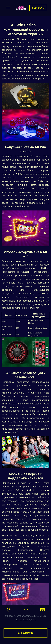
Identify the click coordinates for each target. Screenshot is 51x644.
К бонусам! (38, 8)
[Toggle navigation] (8, 8)
